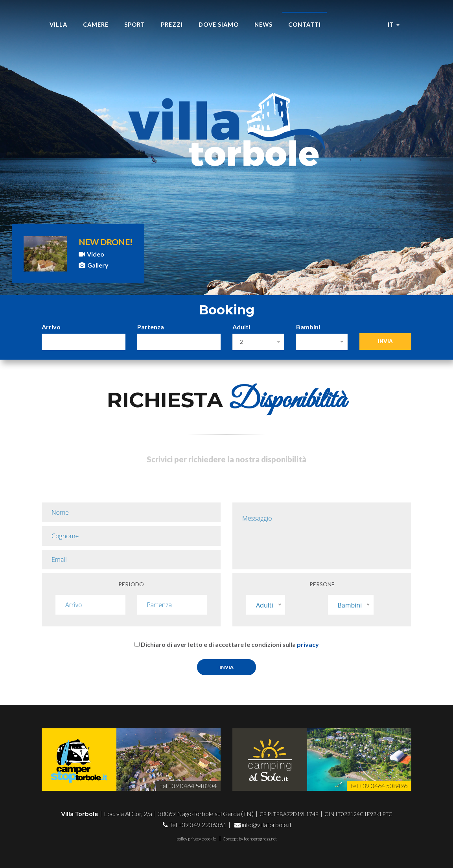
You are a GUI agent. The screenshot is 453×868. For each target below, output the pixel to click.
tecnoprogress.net (260, 839)
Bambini (308, 327)
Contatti (305, 25)
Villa (58, 25)
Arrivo (51, 327)
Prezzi (172, 25)
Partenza (151, 327)
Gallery (94, 265)
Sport (135, 25)
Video (91, 254)
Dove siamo (219, 25)
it (394, 25)
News (263, 25)
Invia (385, 341)
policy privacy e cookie (196, 839)
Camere (96, 25)
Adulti (241, 327)
